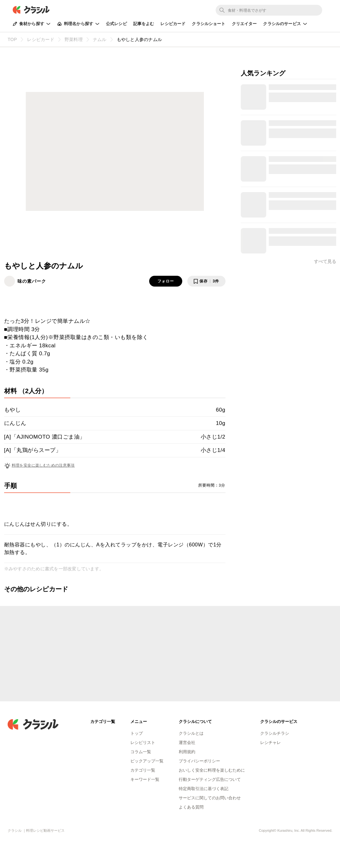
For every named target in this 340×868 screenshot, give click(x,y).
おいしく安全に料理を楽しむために (212, 770)
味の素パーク (32, 281)
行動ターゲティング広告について (210, 779)
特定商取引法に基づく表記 (204, 789)
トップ (137, 733)
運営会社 (187, 743)
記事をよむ (144, 24)
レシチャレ (271, 743)
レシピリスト (143, 743)
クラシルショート (208, 24)
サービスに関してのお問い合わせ (210, 798)
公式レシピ (116, 24)
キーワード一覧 (145, 779)
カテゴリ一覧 (143, 770)
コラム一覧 (141, 752)
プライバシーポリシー (199, 761)
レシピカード (173, 24)
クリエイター (244, 24)
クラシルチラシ (275, 733)
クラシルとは (191, 733)
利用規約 (187, 752)
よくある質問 (191, 807)
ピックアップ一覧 (147, 761)
